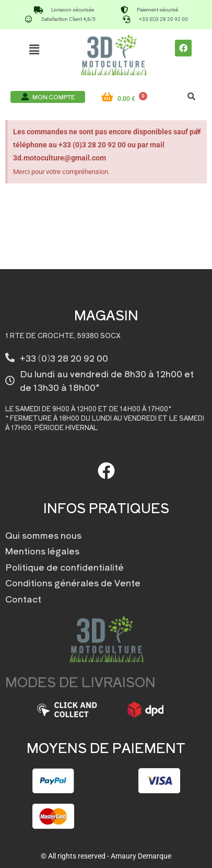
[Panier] (131, 99)
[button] (34, 49)
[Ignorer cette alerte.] (199, 131)
